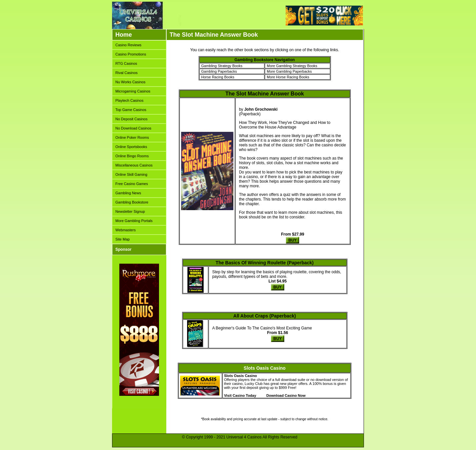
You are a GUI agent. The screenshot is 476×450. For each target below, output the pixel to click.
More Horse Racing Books (288, 77)
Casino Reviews (128, 45)
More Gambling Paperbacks (289, 71)
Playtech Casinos (129, 100)
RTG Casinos (126, 63)
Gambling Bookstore (132, 202)
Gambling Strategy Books (222, 66)
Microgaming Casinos (133, 91)
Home (124, 35)
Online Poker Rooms (132, 137)
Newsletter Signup (130, 211)
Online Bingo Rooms (132, 156)
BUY (293, 240)
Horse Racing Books (218, 77)
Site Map (122, 239)
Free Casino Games (132, 184)
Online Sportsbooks (131, 147)
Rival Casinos (126, 73)
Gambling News (128, 193)
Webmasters (126, 230)
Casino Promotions (131, 54)
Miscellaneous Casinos (134, 165)
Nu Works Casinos (130, 82)
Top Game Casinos (131, 110)
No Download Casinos (133, 128)
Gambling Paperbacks (219, 71)
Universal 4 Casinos (244, 437)
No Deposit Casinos (131, 119)
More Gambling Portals (134, 221)
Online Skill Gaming (131, 174)
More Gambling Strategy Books (292, 66)
